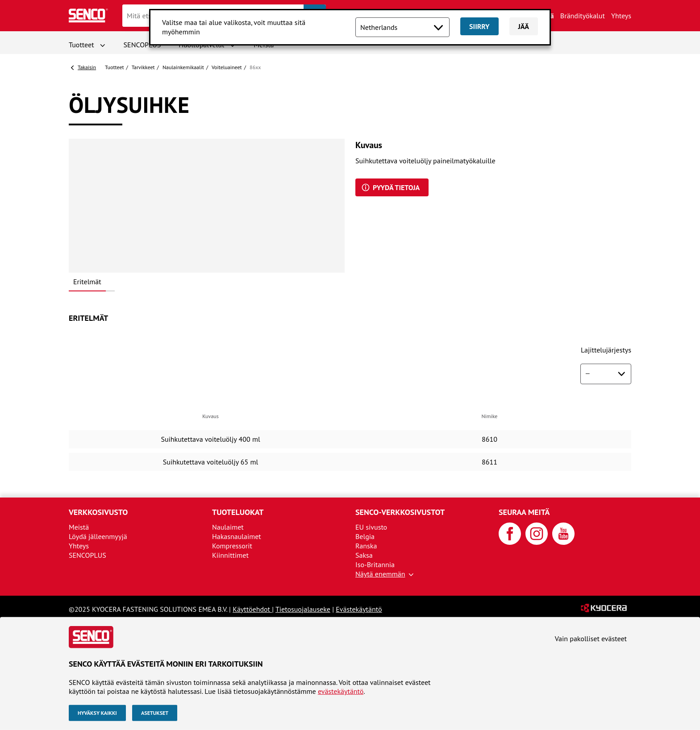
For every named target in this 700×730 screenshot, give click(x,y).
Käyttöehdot (252, 609)
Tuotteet (81, 45)
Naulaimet (228, 527)
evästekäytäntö (341, 691)
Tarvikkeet (143, 67)
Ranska (366, 546)
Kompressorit (232, 546)
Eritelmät (87, 282)
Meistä (79, 527)
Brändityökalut (583, 16)
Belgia (365, 536)
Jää (524, 26)
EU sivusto (371, 527)
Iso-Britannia (375, 564)
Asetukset (155, 713)
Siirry (479, 26)
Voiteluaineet (227, 67)
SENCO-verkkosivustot (400, 512)
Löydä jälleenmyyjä (98, 536)
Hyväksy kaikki (97, 713)
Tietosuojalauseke (303, 609)
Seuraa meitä (524, 512)
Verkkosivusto (98, 512)
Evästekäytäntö (359, 609)
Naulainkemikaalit (183, 67)
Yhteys (621, 16)
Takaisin (87, 67)
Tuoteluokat (238, 512)
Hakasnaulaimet (237, 536)
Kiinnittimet (230, 555)
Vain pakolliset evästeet (591, 639)
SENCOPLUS (142, 45)
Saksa (364, 555)
